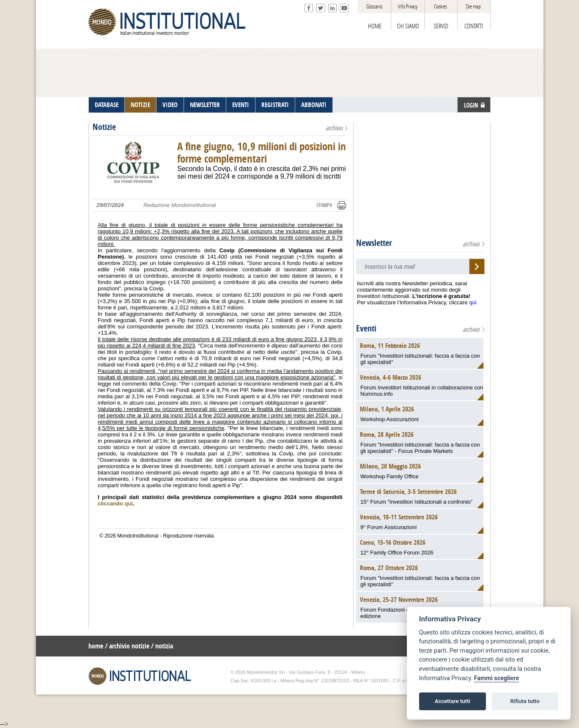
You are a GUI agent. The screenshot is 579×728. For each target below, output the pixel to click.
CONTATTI (474, 26)
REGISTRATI (275, 105)
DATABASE (107, 105)
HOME (375, 26)
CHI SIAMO (408, 26)
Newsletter (374, 243)
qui (473, 302)
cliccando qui (115, 503)
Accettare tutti (453, 701)
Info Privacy (407, 7)
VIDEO (170, 105)
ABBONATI (314, 105)
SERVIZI (441, 26)
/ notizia (162, 646)
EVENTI (241, 105)
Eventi (366, 328)
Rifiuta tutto (525, 701)
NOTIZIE (140, 105)
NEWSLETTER (205, 105)
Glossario (374, 7)
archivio (334, 128)
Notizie (104, 127)
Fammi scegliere (497, 678)
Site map (473, 7)
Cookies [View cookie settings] (440, 7)
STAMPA (324, 205)
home (96, 646)
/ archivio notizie (127, 646)
